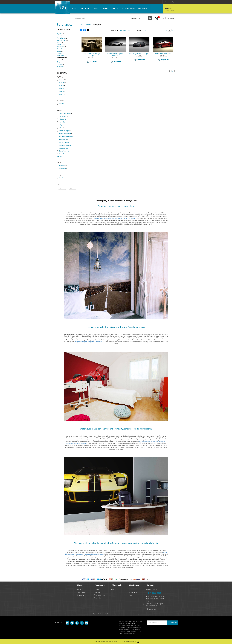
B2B (130, 589)
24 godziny (63, 168)
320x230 (62, 89)
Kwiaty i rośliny (62, 40)
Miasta (60, 51)
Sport (59, 62)
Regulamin (97, 598)
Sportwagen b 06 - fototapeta (139, 54)
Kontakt (150, 585)
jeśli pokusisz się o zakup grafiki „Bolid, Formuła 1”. (90, 342)
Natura (60, 60)
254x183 (62, 80)
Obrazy (97, 9)
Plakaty (75, 9)
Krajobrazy (61, 47)
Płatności (97, 592)
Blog (113, 589)
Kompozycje (61, 45)
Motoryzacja (62, 58)
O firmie (79, 589)
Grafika (60, 43)
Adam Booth (63, 116)
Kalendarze (143, 9)
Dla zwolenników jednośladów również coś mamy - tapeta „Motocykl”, (114, 219)
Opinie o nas (80, 595)
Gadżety (114, 9)
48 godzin (63, 166)
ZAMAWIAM (173, 622)
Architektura (62, 38)
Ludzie (60, 53)
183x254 (62, 94)
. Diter (61, 128)
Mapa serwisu (81, 592)
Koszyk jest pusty (164, 18)
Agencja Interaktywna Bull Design (131, 614)
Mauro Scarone (64, 148)
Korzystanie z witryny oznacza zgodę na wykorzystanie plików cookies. (115, 641)
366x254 (62, 91)
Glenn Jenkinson (65, 151)
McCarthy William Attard (67, 137)
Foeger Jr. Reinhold (65, 134)
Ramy (105, 9)
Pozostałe (61, 64)
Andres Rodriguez (65, 131)
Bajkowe (60, 34)
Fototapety (65, 25)
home (82, 25)
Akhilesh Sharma (65, 142)
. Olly (61, 125)
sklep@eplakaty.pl (151, 589)
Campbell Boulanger (66, 145)
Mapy (59, 36)
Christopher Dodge (65, 113)
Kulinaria (60, 49)
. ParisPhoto (63, 122)
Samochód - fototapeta (163, 54)
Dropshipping (133, 592)
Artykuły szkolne (128, 9)
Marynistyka (62, 56)
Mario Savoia (63, 140)
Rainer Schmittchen (66, 154)
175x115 (62, 83)
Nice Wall (63, 104)
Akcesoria (60, 66)
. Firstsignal (63, 119)
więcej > (59, 157)
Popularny (63, 178)
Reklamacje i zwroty (100, 595)
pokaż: (139, 30)
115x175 (62, 86)
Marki (130, 595)
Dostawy (97, 589)
